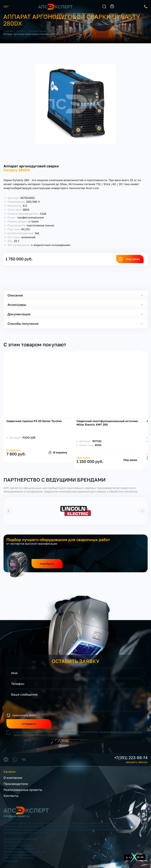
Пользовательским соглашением (43, 735)
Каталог (10, 772)
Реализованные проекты (23, 790)
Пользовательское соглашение (25, 851)
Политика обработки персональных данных (19, 847)
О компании (13, 778)
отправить (29, 724)
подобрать (47, 564)
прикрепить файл (24, 715)
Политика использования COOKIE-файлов (21, 840)
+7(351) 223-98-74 (131, 758)
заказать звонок (146, 7)
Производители (16, 784)
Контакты (11, 796)
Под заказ (133, 259)
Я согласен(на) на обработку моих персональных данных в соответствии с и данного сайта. (78, 733)
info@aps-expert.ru (16, 816)
